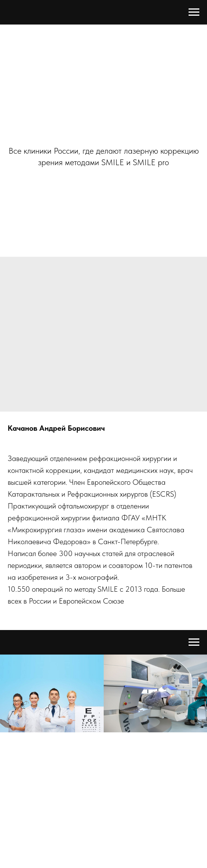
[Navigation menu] (194, 12)
